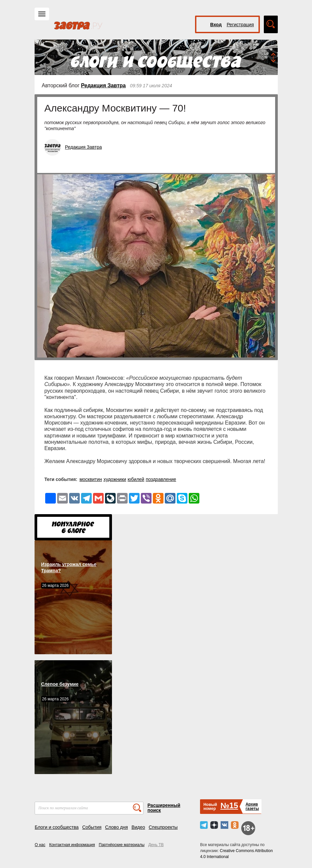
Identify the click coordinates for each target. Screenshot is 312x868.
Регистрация (240, 25)
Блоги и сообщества (57, 827)
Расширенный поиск (164, 808)
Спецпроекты (163, 827)
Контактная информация (72, 845)
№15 (229, 805)
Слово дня (116, 827)
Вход (216, 25)
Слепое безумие (60, 684)
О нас (40, 845)
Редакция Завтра (104, 85)
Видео (138, 827)
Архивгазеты (252, 806)
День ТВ (156, 845)
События (92, 827)
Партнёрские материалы (122, 845)
